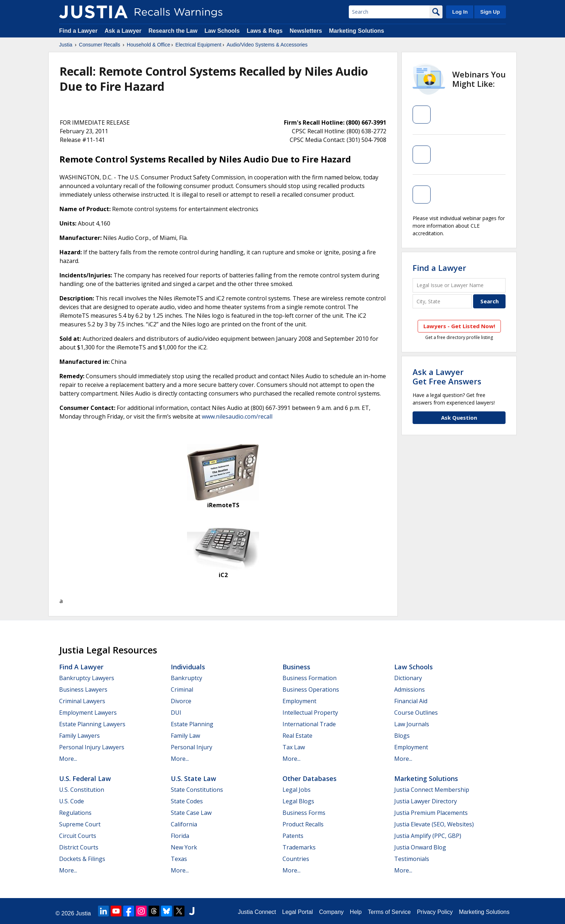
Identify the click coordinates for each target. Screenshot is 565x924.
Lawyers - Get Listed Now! (459, 326)
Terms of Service (389, 912)
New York (184, 847)
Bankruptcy (186, 678)
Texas (179, 859)
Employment (299, 701)
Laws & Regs (265, 31)
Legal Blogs (298, 801)
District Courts (79, 847)
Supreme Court (80, 824)
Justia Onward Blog (420, 847)
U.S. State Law (193, 778)
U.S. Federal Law (85, 778)
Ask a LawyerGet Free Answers (447, 376)
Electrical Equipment (199, 45)
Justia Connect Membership (432, 790)
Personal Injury (192, 747)
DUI (176, 713)
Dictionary (408, 678)
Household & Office (148, 45)
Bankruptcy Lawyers (87, 678)
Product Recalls (303, 824)
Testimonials (412, 859)
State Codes (187, 801)
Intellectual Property (310, 713)
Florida (180, 836)
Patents (293, 836)
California (184, 824)
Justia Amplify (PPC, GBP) (428, 836)
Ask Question (459, 418)
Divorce (181, 701)
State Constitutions (197, 790)
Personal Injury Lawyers (92, 747)
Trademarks (299, 847)
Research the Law (173, 31)
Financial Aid (411, 701)
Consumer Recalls (99, 45)
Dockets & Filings (82, 859)
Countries (296, 859)
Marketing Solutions (357, 31)
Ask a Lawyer (124, 31)
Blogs (402, 736)
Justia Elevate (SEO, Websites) (434, 824)
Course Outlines (416, 713)
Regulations (75, 813)
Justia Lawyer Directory (426, 801)
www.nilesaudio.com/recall (237, 416)
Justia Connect (257, 912)
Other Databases (310, 778)
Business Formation (310, 678)
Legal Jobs (297, 790)
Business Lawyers (83, 689)
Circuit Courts (78, 836)
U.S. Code (72, 801)
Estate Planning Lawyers (92, 724)
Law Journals (412, 724)
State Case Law (191, 813)
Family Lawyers (79, 736)
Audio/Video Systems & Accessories (267, 45)
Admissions (410, 689)
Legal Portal (297, 912)
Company (331, 912)
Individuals (188, 667)
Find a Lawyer (78, 31)
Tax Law (294, 747)
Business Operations (311, 689)
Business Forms (304, 813)
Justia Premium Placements (431, 813)
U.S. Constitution (82, 790)
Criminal (182, 689)
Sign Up (490, 12)
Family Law (185, 736)
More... (68, 759)
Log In (460, 12)
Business (296, 667)
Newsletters (306, 31)
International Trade (309, 724)
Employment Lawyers (88, 713)
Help (356, 912)
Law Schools (222, 31)
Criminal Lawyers (82, 701)
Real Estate (297, 736)
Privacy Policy (435, 912)
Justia (66, 45)
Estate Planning (192, 724)
